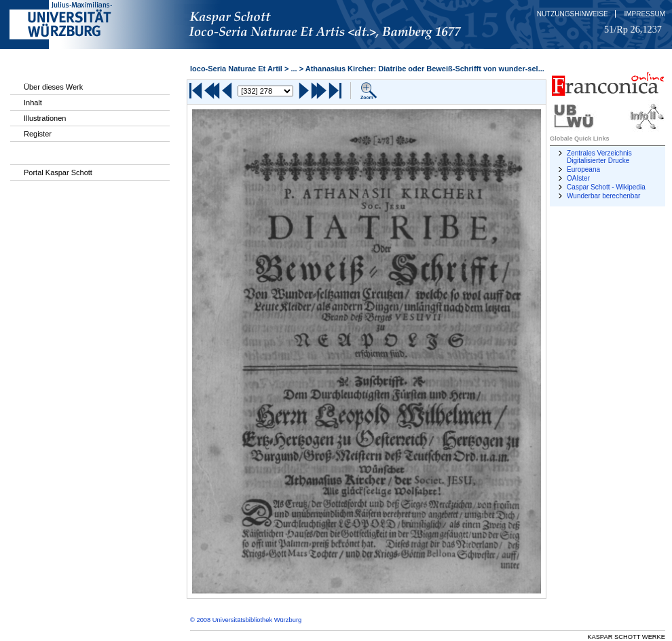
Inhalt (33, 103)
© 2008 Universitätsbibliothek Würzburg (246, 620)
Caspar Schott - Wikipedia (606, 187)
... (294, 69)
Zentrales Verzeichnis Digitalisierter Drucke (599, 157)
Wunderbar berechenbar (603, 196)
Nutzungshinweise (573, 14)
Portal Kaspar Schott (58, 172)
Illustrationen (45, 118)
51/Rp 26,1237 (633, 29)
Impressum (645, 14)
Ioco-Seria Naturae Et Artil (236, 69)
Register (38, 134)
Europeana (583, 169)
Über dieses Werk (53, 87)
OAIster (578, 178)
